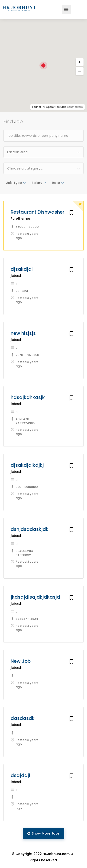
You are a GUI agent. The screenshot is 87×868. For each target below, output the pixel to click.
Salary (37, 183)
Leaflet (37, 107)
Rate (56, 183)
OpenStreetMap (56, 107)
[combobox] (43, 152)
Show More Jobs (43, 833)
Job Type (14, 183)
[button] (80, 71)
